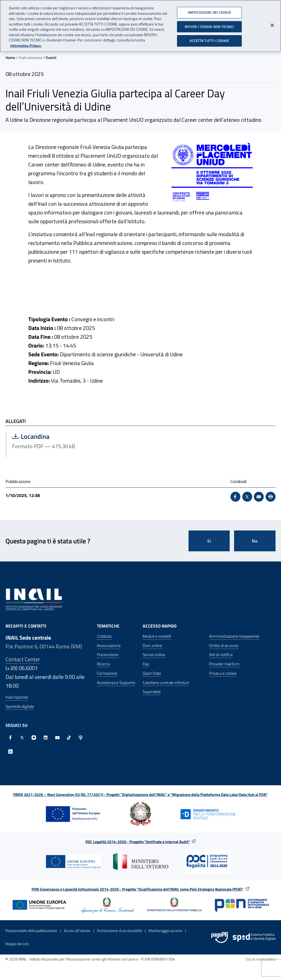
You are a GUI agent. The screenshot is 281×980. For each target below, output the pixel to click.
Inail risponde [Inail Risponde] (17, 697)
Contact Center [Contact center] (23, 659)
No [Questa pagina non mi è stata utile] (255, 541)
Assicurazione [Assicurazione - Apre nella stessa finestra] (109, 646)
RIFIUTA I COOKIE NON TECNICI (210, 26)
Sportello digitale (20, 706)
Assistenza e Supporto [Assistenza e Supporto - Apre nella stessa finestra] (116, 683)
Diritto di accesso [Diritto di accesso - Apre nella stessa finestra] (224, 646)
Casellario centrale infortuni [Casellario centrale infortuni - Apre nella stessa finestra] (166, 683)
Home (10, 57)
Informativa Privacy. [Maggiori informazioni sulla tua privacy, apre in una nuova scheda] (26, 45)
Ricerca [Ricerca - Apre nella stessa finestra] (103, 664)
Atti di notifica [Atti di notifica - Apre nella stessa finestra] (221, 655)
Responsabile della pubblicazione (31, 930)
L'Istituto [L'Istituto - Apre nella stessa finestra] (104, 636)
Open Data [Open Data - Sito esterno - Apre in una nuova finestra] (152, 673)
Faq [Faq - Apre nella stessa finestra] (146, 664)
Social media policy (261, 959)
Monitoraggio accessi (165, 930)
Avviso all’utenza (77, 930)
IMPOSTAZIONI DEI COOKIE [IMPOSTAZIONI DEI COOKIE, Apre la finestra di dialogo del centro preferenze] (209, 12)
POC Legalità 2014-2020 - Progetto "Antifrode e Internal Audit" (138, 842)
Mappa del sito (17, 944)
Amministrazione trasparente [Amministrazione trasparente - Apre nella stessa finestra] (234, 636)
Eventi (51, 57)
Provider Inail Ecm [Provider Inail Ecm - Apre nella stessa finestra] (224, 664)
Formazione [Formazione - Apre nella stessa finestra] (107, 673)
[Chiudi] (272, 25)
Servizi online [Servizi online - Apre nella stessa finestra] (154, 655)
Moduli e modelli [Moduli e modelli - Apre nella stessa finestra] (157, 636)
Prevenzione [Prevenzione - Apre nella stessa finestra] (108, 655)
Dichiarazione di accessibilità (119, 930)
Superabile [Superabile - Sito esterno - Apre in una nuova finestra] (152, 692)
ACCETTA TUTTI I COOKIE (209, 40)
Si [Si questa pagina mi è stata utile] (209, 541)
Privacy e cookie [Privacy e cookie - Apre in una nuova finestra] (223, 673)
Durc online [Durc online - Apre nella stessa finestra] (152, 646)
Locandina (67, 436)
